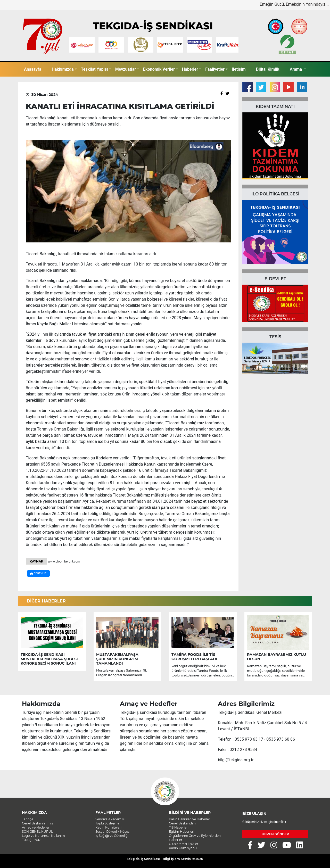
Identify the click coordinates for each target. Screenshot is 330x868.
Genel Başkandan (182, 823)
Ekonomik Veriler (159, 69)
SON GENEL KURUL (37, 832)
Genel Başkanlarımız (38, 823)
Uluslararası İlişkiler (184, 844)
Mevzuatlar (126, 69)
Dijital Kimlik (268, 69)
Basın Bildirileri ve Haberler (189, 819)
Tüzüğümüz (31, 840)
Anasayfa (33, 69)
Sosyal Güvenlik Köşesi (113, 832)
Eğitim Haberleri (181, 832)
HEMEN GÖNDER (275, 834)
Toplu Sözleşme (107, 823)
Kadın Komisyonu (183, 848)
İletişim (239, 69)
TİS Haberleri (179, 827)
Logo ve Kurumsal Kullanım (43, 836)
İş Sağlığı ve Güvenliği (112, 836)
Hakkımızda (63, 69)
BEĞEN (38, 573)
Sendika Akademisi (110, 819)
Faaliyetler (215, 69)
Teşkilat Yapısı (94, 69)
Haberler (190, 69)
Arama (296, 69)
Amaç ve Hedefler (36, 827)
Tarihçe (28, 819)
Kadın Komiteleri (108, 827)
